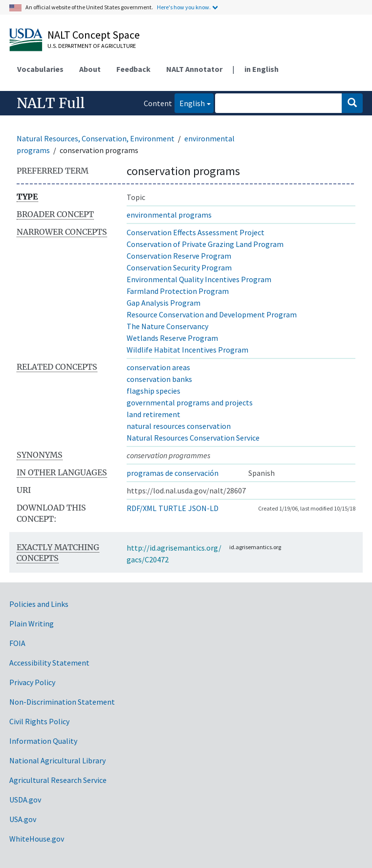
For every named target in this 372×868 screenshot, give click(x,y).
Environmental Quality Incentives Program (199, 279)
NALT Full (51, 103)
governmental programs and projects (190, 402)
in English (262, 69)
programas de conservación (173, 473)
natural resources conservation (179, 426)
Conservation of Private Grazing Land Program (205, 244)
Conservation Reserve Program (179, 256)
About (90, 69)
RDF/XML (142, 508)
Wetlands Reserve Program (172, 338)
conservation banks (159, 379)
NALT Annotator (194, 69)
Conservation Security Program (179, 267)
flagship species (153, 391)
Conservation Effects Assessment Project (196, 232)
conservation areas (158, 367)
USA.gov (23, 819)
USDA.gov (25, 800)
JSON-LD (203, 508)
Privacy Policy (32, 682)
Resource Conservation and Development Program (212, 314)
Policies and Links (39, 604)
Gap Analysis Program (164, 303)
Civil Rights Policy (39, 721)
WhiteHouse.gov (37, 839)
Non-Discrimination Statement (62, 702)
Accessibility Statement (49, 663)
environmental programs (169, 215)
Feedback (133, 69)
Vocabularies (40, 69)
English (190, 102)
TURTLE (172, 508)
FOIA (17, 643)
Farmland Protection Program (178, 291)
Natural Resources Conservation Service (193, 438)
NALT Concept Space (94, 35)
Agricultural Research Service (58, 780)
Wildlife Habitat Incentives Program (187, 350)
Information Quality (43, 741)
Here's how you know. (184, 7)
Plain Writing (32, 623)
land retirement (153, 414)
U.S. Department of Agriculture (92, 46)
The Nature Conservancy (167, 326)
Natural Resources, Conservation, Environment (96, 138)
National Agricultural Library (57, 760)
